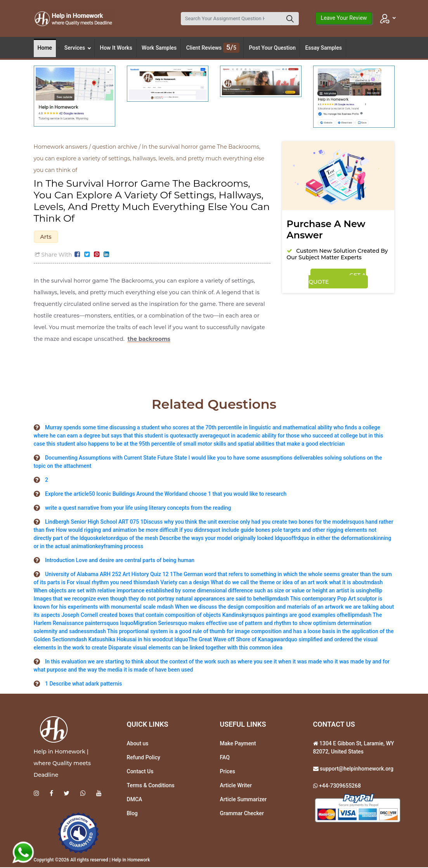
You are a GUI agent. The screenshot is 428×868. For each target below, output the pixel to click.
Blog (132, 814)
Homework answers (61, 147)
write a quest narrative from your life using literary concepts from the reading (138, 509)
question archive (115, 147)
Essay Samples (323, 48)
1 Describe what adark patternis (83, 684)
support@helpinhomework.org (356, 769)
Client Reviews (213, 48)
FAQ (225, 758)
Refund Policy (144, 758)
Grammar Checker (242, 814)
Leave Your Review (344, 18)
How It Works (116, 48)
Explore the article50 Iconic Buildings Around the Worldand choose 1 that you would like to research (166, 495)
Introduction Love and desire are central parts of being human (120, 561)
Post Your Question (272, 48)
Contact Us (140, 772)
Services (78, 48)
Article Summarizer (243, 800)
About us (138, 744)
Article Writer (236, 786)
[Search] (231, 19)
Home (45, 48)
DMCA (135, 800)
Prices (228, 772)
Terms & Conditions (151, 786)
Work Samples (159, 48)
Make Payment (238, 744)
